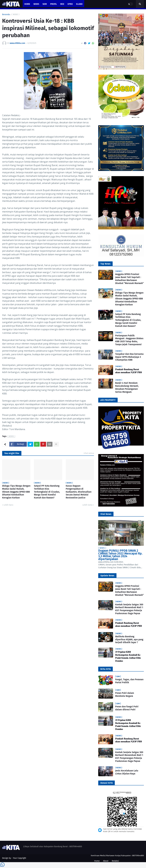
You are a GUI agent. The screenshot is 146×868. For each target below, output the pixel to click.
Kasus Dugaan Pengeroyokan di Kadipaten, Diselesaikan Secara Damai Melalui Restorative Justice (79, 492)
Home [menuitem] (27, 4)
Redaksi (115, 861)
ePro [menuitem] (70, 4)
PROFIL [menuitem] (54, 4)
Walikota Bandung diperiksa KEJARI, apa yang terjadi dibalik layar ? (129, 639)
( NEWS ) (15, 15)
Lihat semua (89, 453)
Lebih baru (8, 505)
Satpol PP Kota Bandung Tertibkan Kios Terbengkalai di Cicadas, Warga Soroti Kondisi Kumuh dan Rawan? (47, 492)
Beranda (6, 15)
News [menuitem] (36, 4)
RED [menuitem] (62, 4)
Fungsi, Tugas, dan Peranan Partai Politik (129, 681)
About (106, 861)
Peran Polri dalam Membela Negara (125, 694)
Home (97, 861)
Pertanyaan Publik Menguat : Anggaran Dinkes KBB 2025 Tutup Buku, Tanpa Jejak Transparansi (129, 340)
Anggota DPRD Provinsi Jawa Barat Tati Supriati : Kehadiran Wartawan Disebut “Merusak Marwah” (129, 279)
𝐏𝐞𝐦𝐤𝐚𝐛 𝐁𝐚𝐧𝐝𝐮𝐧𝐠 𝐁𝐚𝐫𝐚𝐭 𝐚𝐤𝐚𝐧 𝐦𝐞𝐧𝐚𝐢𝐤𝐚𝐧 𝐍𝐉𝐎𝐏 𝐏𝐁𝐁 (129, 371)
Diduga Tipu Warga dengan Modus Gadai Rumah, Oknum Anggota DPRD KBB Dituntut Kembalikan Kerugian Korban (16, 492)
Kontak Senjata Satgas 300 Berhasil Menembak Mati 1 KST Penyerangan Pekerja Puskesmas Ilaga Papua (129, 609)
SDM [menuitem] (45, 4)
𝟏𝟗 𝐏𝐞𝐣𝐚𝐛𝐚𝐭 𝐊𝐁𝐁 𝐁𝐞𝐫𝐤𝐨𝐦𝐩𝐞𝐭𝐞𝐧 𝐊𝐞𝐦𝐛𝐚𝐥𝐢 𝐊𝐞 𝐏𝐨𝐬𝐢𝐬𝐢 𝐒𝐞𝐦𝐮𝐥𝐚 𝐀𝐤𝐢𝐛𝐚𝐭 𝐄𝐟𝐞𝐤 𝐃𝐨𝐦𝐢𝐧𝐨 (128, 656)
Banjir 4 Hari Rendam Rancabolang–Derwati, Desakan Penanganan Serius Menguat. (127, 387)
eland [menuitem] (79, 4)
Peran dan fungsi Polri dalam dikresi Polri (127, 708)
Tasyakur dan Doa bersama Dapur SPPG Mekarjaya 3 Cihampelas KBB (129, 357)
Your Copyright (20, 858)
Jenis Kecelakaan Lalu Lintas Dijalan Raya (127, 772)
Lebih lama (87, 505)
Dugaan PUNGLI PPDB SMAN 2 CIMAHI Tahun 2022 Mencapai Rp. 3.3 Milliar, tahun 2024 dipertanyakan (120, 555)
